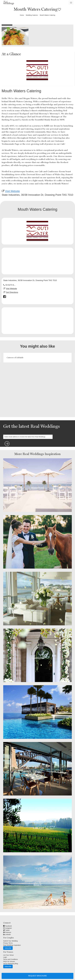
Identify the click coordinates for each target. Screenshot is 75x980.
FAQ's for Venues (9, 961)
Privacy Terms (8, 943)
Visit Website (12, 191)
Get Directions (12, 292)
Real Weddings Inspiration (12, 945)
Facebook (7, 926)
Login (5, 957)
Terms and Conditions (10, 959)
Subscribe (8, 948)
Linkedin (7, 935)
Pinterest (7, 932)
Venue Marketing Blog (11, 964)
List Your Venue (8, 955)
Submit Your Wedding (10, 941)
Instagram (8, 928)
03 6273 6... (11, 285)
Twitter (6, 930)
